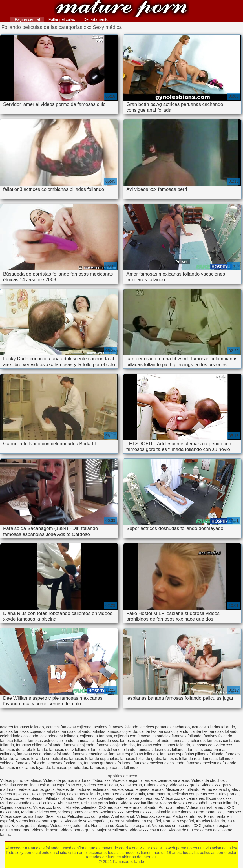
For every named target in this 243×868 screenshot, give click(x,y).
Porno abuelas (171, 807)
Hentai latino (102, 826)
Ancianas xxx (112, 812)
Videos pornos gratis (37, 789)
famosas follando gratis (141, 759)
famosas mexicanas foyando (25, 768)
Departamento (96, 19)
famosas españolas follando (133, 754)
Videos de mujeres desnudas (194, 830)
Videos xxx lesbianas (205, 807)
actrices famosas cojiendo (69, 727)
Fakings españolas (48, 794)
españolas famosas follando (177, 736)
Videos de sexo (45, 830)
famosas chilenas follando (39, 745)
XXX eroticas (110, 807)
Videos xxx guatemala (70, 826)
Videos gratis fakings (30, 826)
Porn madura (159, 794)
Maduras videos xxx (39, 812)
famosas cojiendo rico (115, 745)
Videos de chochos (209, 780)
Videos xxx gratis (185, 785)
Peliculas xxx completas (88, 816)
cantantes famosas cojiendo (164, 731)
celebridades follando (59, 736)
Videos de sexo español (86, 821)
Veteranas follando (140, 807)
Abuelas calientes (81, 807)
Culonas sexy (156, 785)
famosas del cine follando (113, 750)
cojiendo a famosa (96, 736)
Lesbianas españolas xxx (60, 785)
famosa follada (13, 741)
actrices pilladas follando (214, 727)
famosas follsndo (30, 763)
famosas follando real (182, 759)
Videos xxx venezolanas (22, 798)
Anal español (122, 816)
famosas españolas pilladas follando (192, 754)
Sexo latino (55, 816)
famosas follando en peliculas (41, 759)
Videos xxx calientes (95, 798)
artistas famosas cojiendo (22, 731)
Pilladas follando (61, 798)
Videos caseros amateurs (167, 780)
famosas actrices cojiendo (51, 741)
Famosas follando (122, 9)
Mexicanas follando (183, 789)
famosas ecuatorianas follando (44, 754)
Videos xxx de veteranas (182, 798)
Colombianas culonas (173, 812)
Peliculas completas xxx (193, 794)
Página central (27, 19)
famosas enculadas (90, 754)
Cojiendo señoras (15, 807)
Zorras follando (224, 803)
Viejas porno (131, 785)
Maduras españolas (17, 803)
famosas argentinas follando (145, 741)
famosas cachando (188, 741)
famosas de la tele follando (24, 750)
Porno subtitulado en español (135, 821)
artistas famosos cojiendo (115, 731)
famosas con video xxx (212, 745)
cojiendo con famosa (132, 736)
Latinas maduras (15, 830)
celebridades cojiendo (19, 736)
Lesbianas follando (84, 794)
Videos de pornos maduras (67, 780)
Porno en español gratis (124, 794)
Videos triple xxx (15, 794)
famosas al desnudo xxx (97, 741)
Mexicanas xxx (139, 812)
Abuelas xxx (68, 803)
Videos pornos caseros (78, 812)
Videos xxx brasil (48, 807)
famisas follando (218, 736)
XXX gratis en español (213, 826)
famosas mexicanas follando (212, 763)
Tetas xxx (233, 812)
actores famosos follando (22, 727)
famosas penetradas (70, 768)
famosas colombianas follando (164, 745)
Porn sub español (179, 821)
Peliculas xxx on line (18, 785)
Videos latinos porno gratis (39, 821)
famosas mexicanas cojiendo (159, 763)
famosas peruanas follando (114, 768)
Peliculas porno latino (100, 803)
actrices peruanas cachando (165, 727)
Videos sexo (122, 789)
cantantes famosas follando (214, 731)
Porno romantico (208, 812)
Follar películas (62, 19)
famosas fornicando (65, 763)
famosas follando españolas (94, 759)
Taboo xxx (101, 780)
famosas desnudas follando (162, 750)
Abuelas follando (211, 821)
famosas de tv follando (69, 750)
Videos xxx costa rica (148, 830)
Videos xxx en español (172, 826)
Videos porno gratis (78, 830)
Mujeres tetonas (149, 789)
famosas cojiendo (79, 745)
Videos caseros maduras (137, 798)
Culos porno (227, 794)
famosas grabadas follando (108, 763)
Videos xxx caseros (153, 816)
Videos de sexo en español (184, 803)
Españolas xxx (219, 798)
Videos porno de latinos (21, 780)
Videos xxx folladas (101, 785)
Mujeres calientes (112, 830)
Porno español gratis (220, 789)
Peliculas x (46, 803)
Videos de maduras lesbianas (83, 789)
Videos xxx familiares (139, 803)
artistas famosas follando (69, 731)
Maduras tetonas (187, 816)
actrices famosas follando (116, 727)
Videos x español (127, 780)
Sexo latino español (132, 826)
